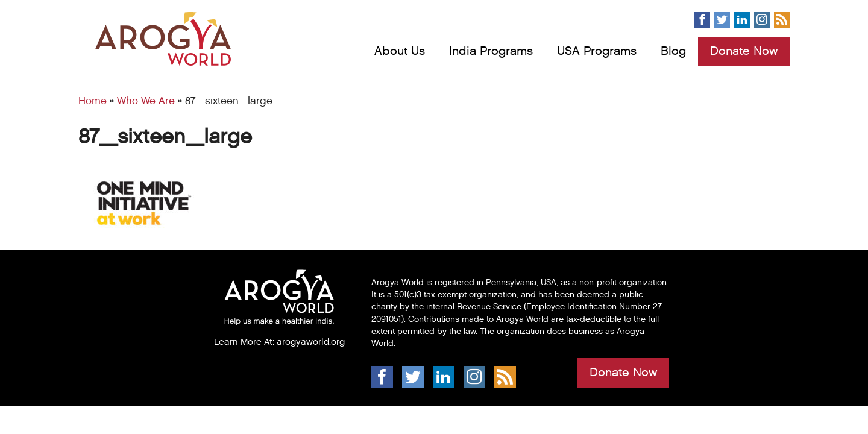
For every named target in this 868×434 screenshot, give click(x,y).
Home (93, 101)
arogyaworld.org (311, 342)
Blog (673, 51)
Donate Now (744, 51)
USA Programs (597, 51)
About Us (400, 51)
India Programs (491, 51)
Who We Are (146, 101)
